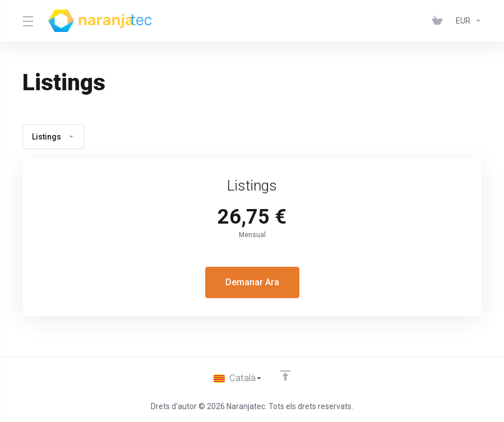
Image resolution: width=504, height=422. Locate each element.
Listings (53, 137)
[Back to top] (285, 375)
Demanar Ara (252, 282)
